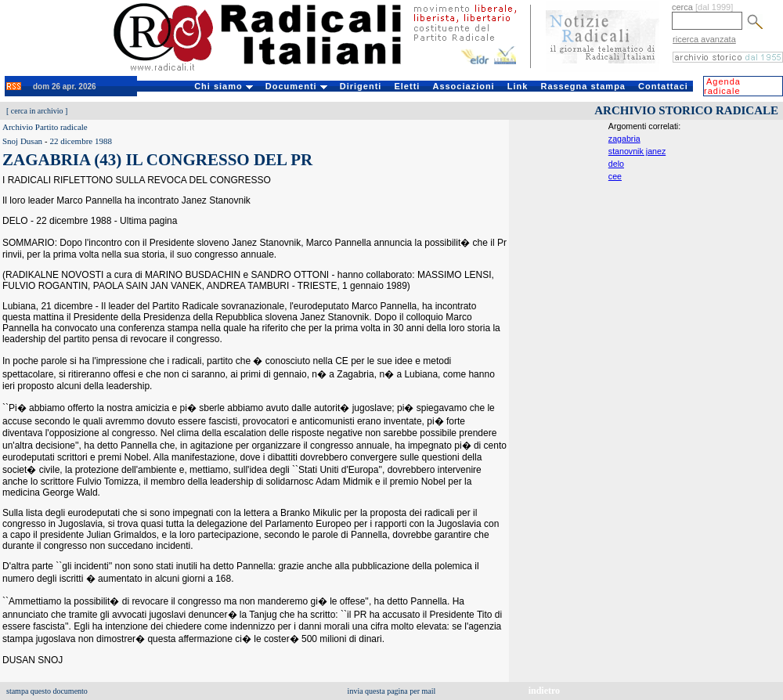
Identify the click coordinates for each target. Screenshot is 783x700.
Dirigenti (361, 86)
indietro (544, 691)
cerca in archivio (37, 111)
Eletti (407, 86)
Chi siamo (224, 86)
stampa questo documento (47, 691)
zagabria (624, 139)
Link (518, 86)
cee (615, 176)
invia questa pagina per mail (392, 691)
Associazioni (463, 86)
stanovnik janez (637, 151)
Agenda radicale (722, 86)
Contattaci (663, 86)
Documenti (296, 86)
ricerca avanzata (704, 39)
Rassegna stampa (583, 86)
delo (616, 164)
